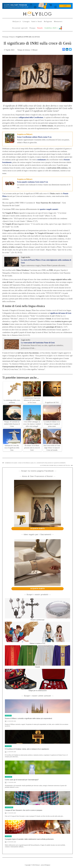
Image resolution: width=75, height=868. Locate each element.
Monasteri (58, 21)
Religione (48, 21)
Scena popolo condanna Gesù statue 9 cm (33, 182)
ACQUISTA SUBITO (37, 529)
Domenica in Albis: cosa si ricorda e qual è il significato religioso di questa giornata (35, 463)
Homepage (5, 37)
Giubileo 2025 (51, 28)
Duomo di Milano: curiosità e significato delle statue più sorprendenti (28, 718)
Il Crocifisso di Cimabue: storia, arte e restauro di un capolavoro (27, 749)
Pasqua (33, 28)
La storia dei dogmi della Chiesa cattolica (55, 465)
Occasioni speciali (20, 28)
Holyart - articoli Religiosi (43, 865)
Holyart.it (17, 21)
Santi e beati (37, 21)
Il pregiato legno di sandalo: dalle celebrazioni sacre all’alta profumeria (29, 839)
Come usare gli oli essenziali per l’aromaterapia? (22, 780)
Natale (40, 28)
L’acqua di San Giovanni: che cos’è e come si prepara (24, 810)
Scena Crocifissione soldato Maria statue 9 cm (34, 137)
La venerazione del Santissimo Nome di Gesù (38, 343)
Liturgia (26, 21)
